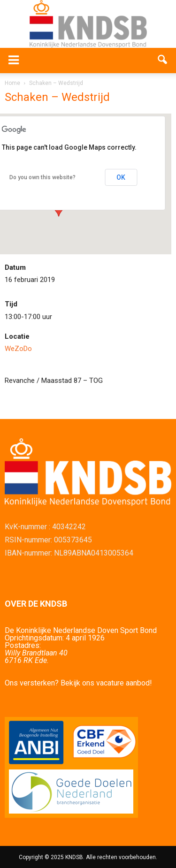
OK (121, 177)
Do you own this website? (42, 177)
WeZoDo (18, 349)
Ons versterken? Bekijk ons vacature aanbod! (78, 683)
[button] (163, 61)
